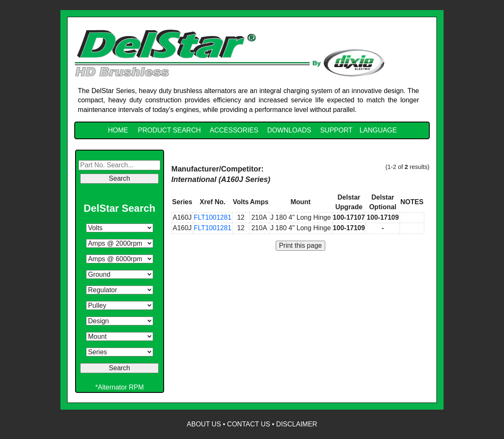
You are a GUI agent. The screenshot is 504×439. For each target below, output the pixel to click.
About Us (204, 424)
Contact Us (249, 424)
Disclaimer (297, 424)
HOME (118, 130)
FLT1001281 (213, 217)
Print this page (300, 245)
